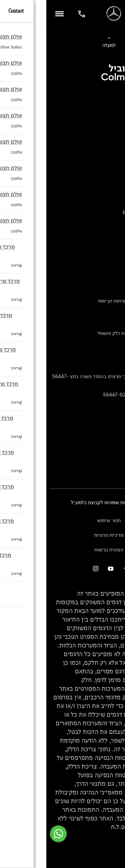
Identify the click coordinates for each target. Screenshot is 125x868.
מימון (116, 124)
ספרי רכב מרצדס (105, 322)
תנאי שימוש (63, 520)
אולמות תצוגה (108, 440)
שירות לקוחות (108, 269)
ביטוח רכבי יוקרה (105, 135)
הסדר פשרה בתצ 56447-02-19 (89, 395)
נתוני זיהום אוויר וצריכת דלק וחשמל (86, 333)
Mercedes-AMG (104, 202)
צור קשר (113, 461)
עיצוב (116, 290)
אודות (116, 280)
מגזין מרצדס (109, 312)
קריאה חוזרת (109, 366)
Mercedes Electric (101, 223)
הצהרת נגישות (62, 550)
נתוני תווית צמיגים (104, 344)
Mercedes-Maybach (99, 212)
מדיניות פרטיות (62, 535)
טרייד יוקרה (110, 145)
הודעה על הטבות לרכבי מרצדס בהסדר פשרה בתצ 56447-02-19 (64, 380)
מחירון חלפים (108, 355)
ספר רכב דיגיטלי (105, 156)
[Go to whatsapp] (12, 834)
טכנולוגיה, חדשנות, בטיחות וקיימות (87, 301)
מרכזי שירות (109, 451)
